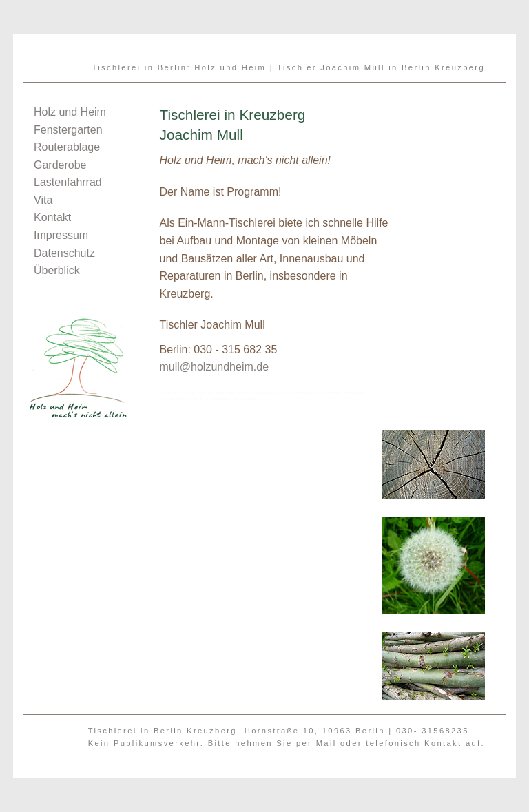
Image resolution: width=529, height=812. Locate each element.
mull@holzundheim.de (214, 367)
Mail (326, 743)
